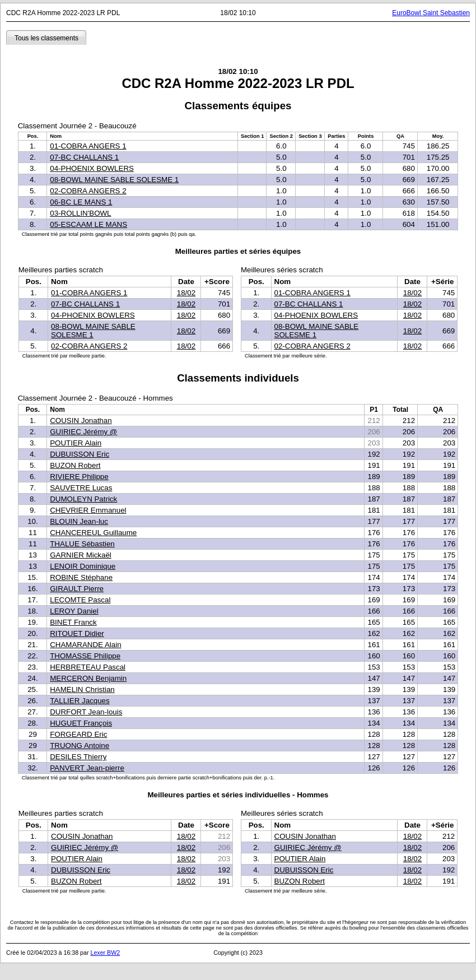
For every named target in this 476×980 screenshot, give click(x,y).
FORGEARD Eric (78, 734)
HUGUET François (81, 723)
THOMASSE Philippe (85, 656)
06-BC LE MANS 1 (81, 202)
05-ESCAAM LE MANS (88, 224)
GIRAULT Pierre (77, 589)
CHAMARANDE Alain (85, 645)
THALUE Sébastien (82, 544)
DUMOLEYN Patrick (83, 499)
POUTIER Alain (76, 443)
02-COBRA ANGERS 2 (88, 191)
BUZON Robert (75, 465)
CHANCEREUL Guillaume (93, 533)
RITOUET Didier (77, 633)
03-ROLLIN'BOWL (80, 213)
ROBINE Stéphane (81, 577)
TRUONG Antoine (80, 746)
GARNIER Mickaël (81, 555)
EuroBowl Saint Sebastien (431, 13)
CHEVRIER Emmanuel (88, 510)
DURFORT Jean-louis (86, 712)
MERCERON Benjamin (88, 678)
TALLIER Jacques (80, 701)
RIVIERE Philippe (79, 477)
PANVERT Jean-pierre (87, 768)
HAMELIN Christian (82, 689)
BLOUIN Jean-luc (79, 521)
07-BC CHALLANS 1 (84, 157)
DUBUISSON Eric (80, 454)
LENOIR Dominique (83, 566)
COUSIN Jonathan (81, 421)
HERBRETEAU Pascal (88, 667)
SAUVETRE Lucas (81, 488)
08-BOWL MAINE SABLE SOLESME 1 (114, 180)
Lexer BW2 (105, 953)
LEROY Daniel (74, 611)
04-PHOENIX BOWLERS (92, 168)
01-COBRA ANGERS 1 (88, 146)
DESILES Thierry (78, 757)
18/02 (186, 293)
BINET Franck (73, 622)
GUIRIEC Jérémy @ (83, 432)
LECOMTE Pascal (80, 600)
